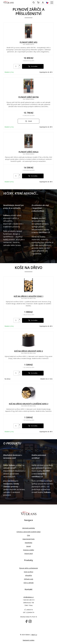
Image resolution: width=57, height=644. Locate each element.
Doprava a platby (29, 550)
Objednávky (28, 543)
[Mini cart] (38, 2)
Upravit (28, 546)
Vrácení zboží (29, 554)
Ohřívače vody (29, 579)
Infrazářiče (29, 575)
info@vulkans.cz (29, 597)
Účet (28, 535)
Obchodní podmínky (29, 528)
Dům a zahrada (29, 583)
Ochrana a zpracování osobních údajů (29, 532)
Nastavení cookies (29, 640)
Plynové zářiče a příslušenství (28, 568)
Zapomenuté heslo (29, 539)
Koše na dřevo (29, 572)
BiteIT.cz (34, 635)
